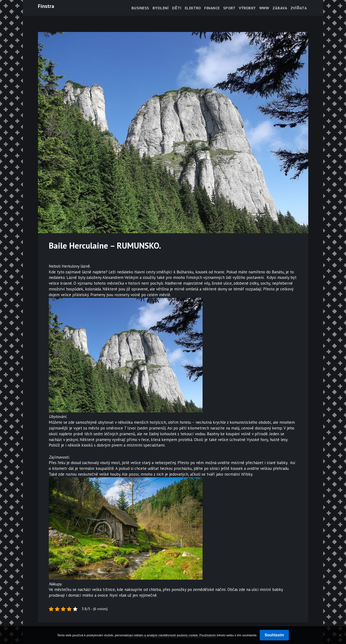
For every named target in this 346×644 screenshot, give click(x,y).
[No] (340, 635)
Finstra (46, 6)
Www (264, 8)
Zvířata (299, 8)
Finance (212, 8)
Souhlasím (274, 635)
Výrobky (247, 8)
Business (140, 8)
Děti (177, 8)
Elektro (193, 8)
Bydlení (161, 8)
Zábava (280, 8)
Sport (229, 8)
